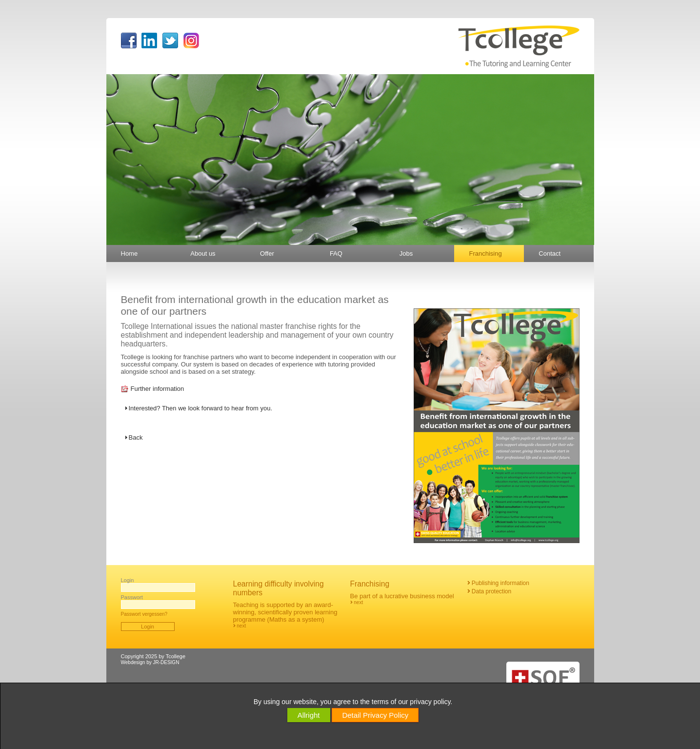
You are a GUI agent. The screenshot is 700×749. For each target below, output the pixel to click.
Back (136, 437)
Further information (158, 389)
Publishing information (498, 583)
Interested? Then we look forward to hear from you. (201, 408)
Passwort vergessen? (144, 614)
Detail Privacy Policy (375, 715)
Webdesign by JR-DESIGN (150, 662)
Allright (309, 715)
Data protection (490, 591)
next (240, 626)
